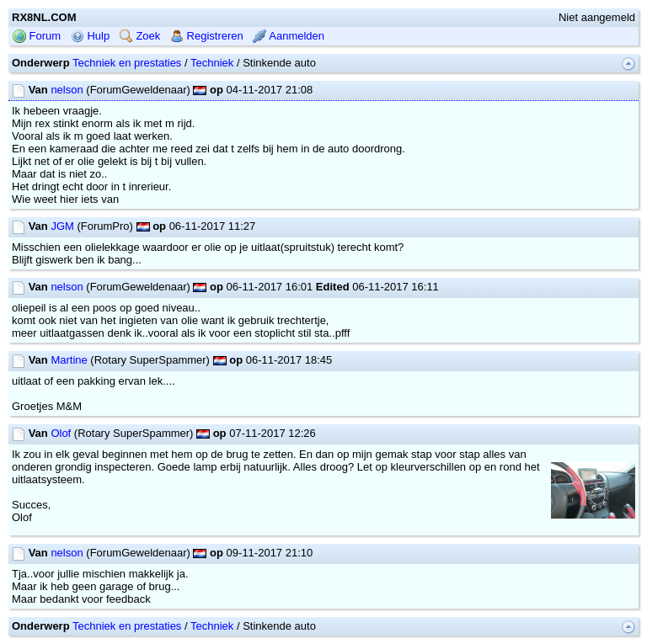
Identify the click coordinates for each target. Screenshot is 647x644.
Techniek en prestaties (127, 63)
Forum (37, 36)
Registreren (207, 36)
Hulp (90, 36)
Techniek (212, 63)
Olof (61, 433)
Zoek (140, 36)
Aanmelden (289, 36)
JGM (62, 226)
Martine (69, 360)
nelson (67, 90)
